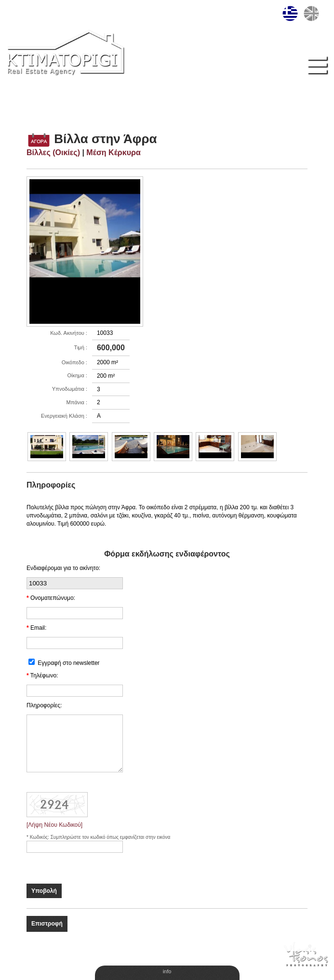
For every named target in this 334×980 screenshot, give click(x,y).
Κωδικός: (40, 837)
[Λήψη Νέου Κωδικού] (54, 825)
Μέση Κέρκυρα (113, 152)
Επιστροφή (47, 924)
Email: (38, 628)
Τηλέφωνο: (44, 675)
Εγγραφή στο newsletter (68, 663)
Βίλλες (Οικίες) (53, 152)
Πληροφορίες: (44, 705)
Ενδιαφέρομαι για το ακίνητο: (63, 568)
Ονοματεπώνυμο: (53, 598)
